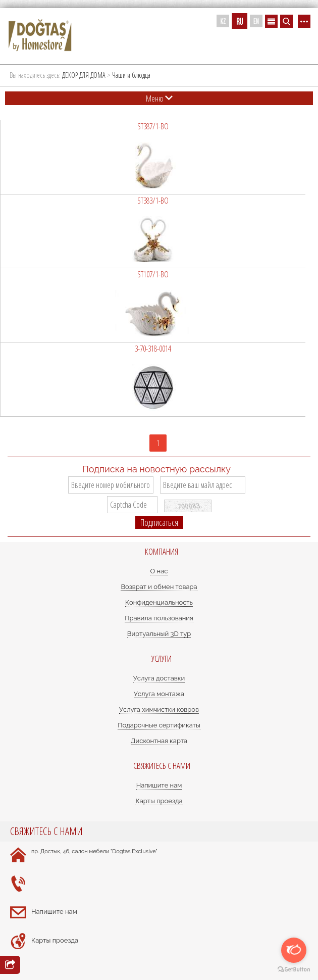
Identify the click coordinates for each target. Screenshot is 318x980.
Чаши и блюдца (131, 75)
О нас (159, 571)
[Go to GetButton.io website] (294, 970)
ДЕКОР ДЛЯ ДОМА (84, 75)
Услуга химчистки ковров (159, 709)
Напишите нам (159, 785)
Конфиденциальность (159, 602)
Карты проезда (159, 801)
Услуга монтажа (159, 694)
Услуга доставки (159, 678)
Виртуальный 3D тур (159, 634)
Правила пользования (159, 618)
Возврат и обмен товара (159, 587)
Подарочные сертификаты (159, 725)
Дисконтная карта (159, 741)
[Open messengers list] (294, 950)
